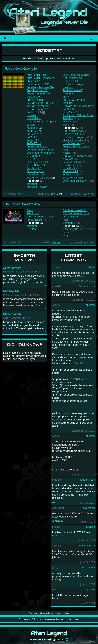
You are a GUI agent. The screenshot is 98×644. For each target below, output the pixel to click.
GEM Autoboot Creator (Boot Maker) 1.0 (40, 218)
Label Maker (34, 118)
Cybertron (89, 508)
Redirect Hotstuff (73, 90)
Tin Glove (90, 527)
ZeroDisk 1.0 (34, 168)
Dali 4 (30, 210)
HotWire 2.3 (69, 165)
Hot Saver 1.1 (70, 81)
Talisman (90, 305)
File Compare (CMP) (38, 84)
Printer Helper (35, 100)
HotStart (67, 153)
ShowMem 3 (70, 112)
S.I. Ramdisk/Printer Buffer (78, 115)
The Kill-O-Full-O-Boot (39, 178)
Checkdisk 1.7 (35, 81)
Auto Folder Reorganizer (41, 78)
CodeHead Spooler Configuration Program (40, 148)
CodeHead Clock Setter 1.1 (78, 75)
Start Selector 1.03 (37, 162)
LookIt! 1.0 (33, 125)
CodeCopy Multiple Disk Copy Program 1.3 (41, 89)
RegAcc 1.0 (33, 140)
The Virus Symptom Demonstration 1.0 (38, 107)
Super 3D (90, 589)
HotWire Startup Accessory (78, 106)
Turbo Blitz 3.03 (36, 165)
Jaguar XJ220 (88, 480)
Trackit (66, 125)
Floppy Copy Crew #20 (21, 68)
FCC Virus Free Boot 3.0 (40, 103)
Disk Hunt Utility (36, 174)
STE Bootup (33, 156)
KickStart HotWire (37, 187)
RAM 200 (32, 137)
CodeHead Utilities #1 (75, 181)
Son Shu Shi (11, 291)
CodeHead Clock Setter (76, 146)
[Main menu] (91, 38)
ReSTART (68, 122)
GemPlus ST (34, 229)
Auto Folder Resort (38, 75)
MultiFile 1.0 (34, 131)
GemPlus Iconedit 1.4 (75, 210)
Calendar (68, 93)
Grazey (56, 242)
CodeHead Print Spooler (41, 153)
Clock (66, 97)
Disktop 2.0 (33, 97)
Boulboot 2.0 (34, 112)
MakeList (32, 184)
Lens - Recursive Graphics (42, 122)
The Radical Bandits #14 (22, 204)
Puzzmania (89, 568)
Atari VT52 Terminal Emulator (74, 101)
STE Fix (31, 159)
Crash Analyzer (35, 171)
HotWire (32, 115)
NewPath (68, 87)
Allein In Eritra (87, 286)
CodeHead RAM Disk (39, 93)
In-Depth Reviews (24, 258)
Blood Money (12, 314)
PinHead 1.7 (70, 174)
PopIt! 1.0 (68, 109)
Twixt (92, 267)
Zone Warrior (12, 268)
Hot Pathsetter (71, 143)
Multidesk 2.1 (34, 128)
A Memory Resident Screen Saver (78, 231)
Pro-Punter (33, 213)
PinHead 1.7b (34, 134)
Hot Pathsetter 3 (72, 78)
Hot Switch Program (74, 84)
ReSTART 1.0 (34, 143)
